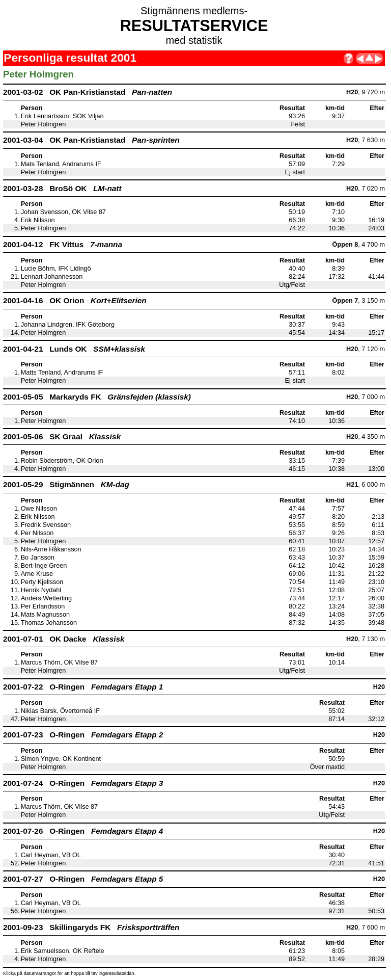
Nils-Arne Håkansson (51, 549)
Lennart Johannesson (52, 277)
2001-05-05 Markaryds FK (97, 397)
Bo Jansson (38, 558)
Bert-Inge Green (44, 566)
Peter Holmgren (44, 124)
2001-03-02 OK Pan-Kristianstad (88, 92)
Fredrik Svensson (46, 525)
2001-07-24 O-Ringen (83, 783)
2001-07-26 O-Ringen (83, 831)
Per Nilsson (37, 533)
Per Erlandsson (43, 606)
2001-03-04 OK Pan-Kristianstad (91, 140)
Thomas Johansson (49, 623)
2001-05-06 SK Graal (62, 436)
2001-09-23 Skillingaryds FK (91, 927)
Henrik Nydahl (41, 590)
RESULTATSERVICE (194, 25)
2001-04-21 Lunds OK (74, 349)
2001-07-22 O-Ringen (83, 687)
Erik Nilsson (38, 220)
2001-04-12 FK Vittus (63, 244)
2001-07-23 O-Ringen (83, 735)
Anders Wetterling (46, 598)
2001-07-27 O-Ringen (83, 879)
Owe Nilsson (39, 509)
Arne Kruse (37, 574)
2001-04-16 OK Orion (75, 300)
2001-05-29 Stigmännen (66, 484)
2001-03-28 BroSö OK (62, 188)
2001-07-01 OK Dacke (64, 639)
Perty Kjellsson (42, 582)
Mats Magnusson (45, 615)
